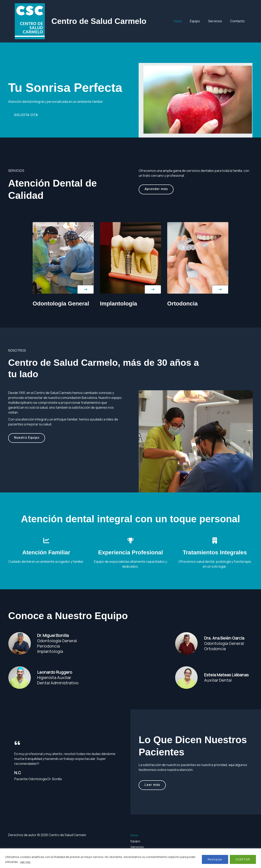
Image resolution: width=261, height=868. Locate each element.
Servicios (218, 21)
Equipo (199, 21)
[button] (86, 289)
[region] (130, 858)
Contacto (238, 21)
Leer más (26, 862)
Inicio (184, 21)
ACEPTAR (243, 860)
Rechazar (215, 860)
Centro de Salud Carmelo (99, 21)
